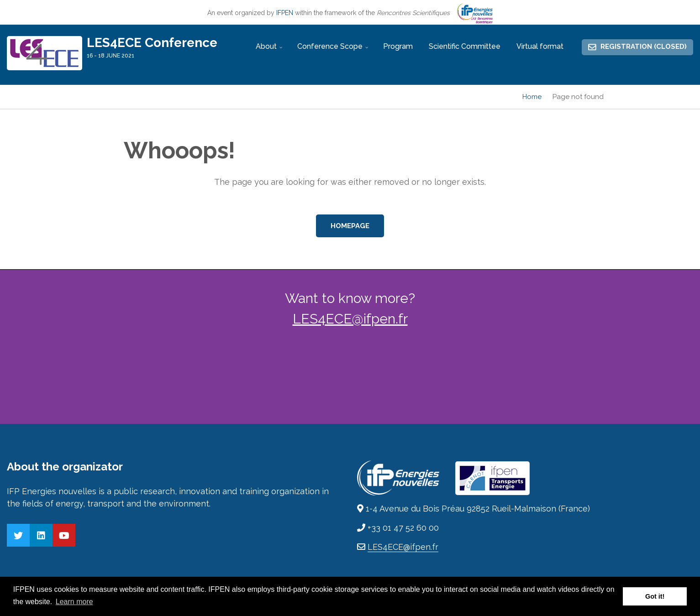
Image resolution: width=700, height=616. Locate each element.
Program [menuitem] (398, 46)
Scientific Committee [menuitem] (465, 46)
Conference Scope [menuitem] (334, 50)
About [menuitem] (270, 50)
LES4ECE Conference (152, 43)
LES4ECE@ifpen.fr (350, 319)
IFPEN (285, 13)
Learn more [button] (74, 602)
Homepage (350, 226)
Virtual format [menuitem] (540, 46)
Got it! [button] (655, 596)
